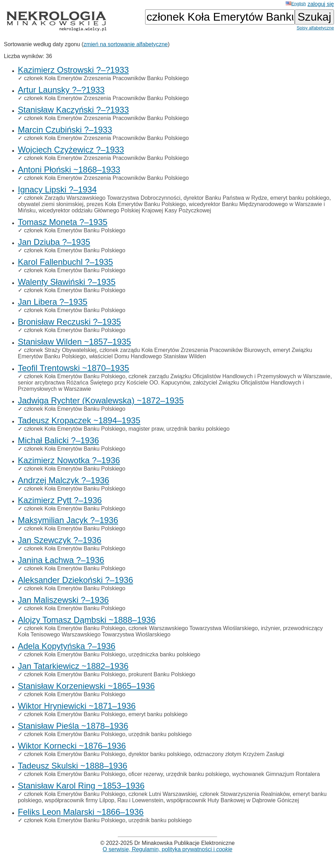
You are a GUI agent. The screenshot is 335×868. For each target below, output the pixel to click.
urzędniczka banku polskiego (164, 654)
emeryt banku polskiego (300, 198)
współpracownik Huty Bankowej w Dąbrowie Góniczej (233, 800)
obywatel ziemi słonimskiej (51, 204)
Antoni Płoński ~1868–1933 (69, 170)
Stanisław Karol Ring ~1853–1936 (81, 786)
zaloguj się (321, 4)
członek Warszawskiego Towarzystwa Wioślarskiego (193, 628)
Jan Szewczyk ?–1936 (60, 540)
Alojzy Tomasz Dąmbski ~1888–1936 (87, 620)
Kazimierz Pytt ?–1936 (60, 500)
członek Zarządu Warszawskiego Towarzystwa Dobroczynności (102, 198)
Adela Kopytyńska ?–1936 (67, 646)
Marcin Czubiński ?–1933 (65, 130)
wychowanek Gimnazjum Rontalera (276, 774)
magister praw (146, 429)
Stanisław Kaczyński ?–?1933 (73, 110)
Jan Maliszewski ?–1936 (63, 600)
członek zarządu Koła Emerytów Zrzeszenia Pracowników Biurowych (185, 350)
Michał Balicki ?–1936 (58, 440)
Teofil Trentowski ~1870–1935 (73, 368)
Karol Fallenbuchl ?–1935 (65, 262)
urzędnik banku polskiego (198, 429)
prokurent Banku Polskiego (162, 674)
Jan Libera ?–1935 (53, 302)
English (296, 4)
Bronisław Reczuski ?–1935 (69, 322)
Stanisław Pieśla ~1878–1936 (73, 726)
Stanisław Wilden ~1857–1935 (74, 342)
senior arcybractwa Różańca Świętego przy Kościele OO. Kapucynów (104, 383)
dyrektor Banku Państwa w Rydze (225, 198)
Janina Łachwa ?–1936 (61, 560)
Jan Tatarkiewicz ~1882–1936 (73, 666)
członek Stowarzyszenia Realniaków (245, 794)
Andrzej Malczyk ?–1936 (63, 480)
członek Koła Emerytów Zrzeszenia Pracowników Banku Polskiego (106, 78)
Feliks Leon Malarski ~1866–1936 (81, 812)
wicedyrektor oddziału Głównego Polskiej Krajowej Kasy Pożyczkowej (125, 210)
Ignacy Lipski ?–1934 (57, 189)
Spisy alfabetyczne (315, 28)
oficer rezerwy (145, 774)
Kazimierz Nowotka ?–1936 (69, 460)
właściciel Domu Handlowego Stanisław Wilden (148, 356)
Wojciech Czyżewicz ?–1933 (71, 150)
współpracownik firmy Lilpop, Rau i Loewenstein (104, 800)
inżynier (270, 628)
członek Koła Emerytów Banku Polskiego (74, 230)
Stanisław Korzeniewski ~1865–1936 (86, 686)
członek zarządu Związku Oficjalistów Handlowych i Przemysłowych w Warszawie (229, 376)
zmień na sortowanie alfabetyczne (126, 44)
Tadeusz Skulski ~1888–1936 (73, 766)
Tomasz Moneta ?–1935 (63, 222)
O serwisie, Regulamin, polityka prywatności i (168, 849)
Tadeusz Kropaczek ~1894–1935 (79, 420)
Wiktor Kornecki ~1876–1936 (72, 746)
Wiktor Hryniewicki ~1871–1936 (77, 706)
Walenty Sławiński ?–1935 (67, 282)
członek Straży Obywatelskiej (60, 350)
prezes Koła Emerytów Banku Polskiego (136, 204)
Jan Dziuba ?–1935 (54, 242)
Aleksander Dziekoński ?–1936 (76, 580)
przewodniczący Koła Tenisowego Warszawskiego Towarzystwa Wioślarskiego (170, 631)
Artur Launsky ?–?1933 (61, 90)
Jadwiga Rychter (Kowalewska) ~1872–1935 (101, 400)
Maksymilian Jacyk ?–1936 (68, 520)
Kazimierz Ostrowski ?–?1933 (73, 70)
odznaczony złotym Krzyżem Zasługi (239, 754)
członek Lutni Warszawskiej (162, 794)
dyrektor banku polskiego (159, 754)
